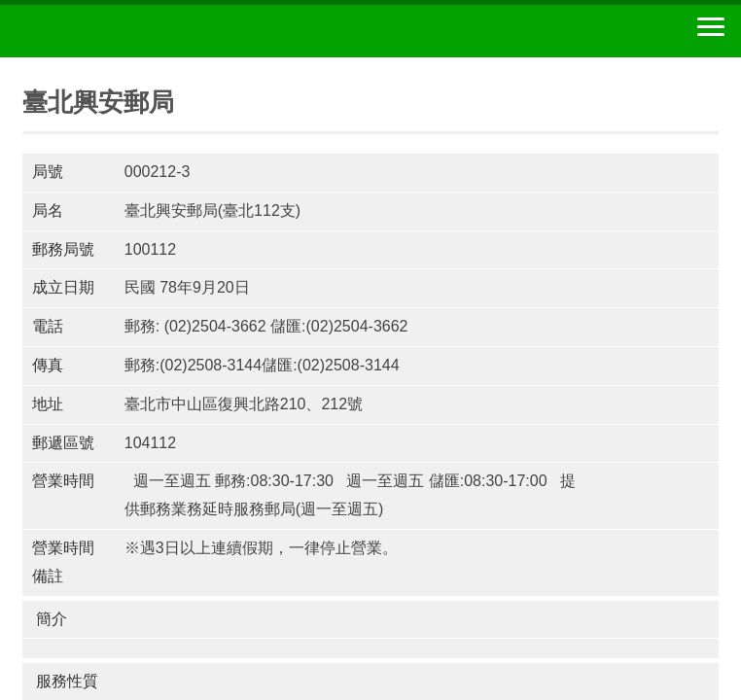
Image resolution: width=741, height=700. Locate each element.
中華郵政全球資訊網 (122, 31)
